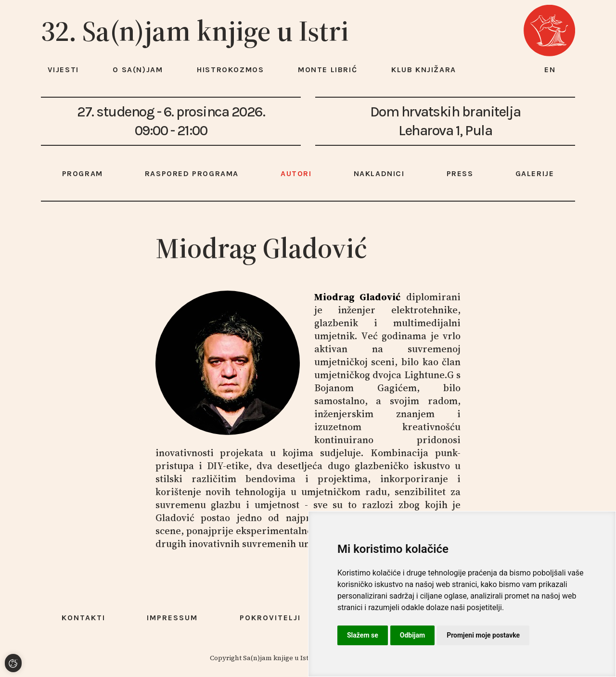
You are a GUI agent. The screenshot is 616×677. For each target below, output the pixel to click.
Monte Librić (327, 70)
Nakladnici (379, 173)
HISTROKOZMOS (230, 70)
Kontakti (83, 618)
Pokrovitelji (270, 618)
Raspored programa (192, 173)
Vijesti (63, 70)
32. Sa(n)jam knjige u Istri (195, 31)
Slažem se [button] (363, 635)
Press (460, 173)
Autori (296, 173)
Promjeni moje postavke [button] (483, 635)
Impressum (172, 618)
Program (83, 173)
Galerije (535, 173)
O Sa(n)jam (138, 70)
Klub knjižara (424, 70)
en (550, 70)
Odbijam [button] (412, 635)
